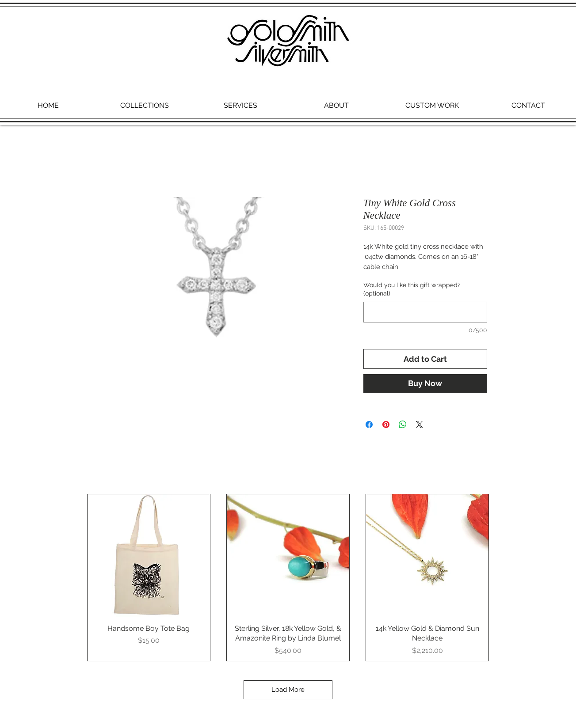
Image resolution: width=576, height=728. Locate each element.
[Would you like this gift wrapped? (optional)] (425, 312)
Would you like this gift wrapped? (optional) (412, 289)
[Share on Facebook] (369, 425)
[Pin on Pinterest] (386, 425)
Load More (288, 690)
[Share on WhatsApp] (403, 425)
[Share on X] (420, 425)
